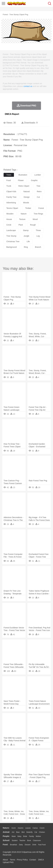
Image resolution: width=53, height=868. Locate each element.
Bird (23, 832)
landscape (11, 230)
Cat (36, 832)
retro (39, 191)
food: (5, 845)
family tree (11, 197)
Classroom (37, 841)
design (27, 197)
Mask (14, 836)
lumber (38, 175)
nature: (6, 828)
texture (22, 219)
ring (26, 247)
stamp (26, 230)
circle (9, 225)
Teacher (22, 841)
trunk (9, 186)
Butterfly (30, 832)
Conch (42, 828)
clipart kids (11, 191)
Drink (34, 845)
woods (26, 203)
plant (21, 225)
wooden (10, 214)
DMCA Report (12, 114)
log (38, 236)
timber (28, 208)
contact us (28, 86)
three (38, 230)
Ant (13, 832)
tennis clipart (12, 208)
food (9, 180)
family (31, 836)
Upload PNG (8, 862)
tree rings (38, 214)
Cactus (35, 828)
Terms (13, 860)
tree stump (11, 236)
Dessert (28, 845)
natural (27, 191)
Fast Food (42, 845)
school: (6, 840)
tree (38, 186)
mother (38, 836)
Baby (19, 836)
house (9, 219)
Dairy (21, 845)
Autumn (20, 828)
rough (33, 225)
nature (24, 214)
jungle (26, 236)
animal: (6, 832)
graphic (34, 180)
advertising (11, 203)
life (28, 241)
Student (15, 841)
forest (41, 208)
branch (38, 247)
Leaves (28, 828)
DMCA (41, 860)
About (5, 860)
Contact (33, 860)
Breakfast (14, 845)
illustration (23, 175)
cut (38, 197)
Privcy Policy (22, 860)
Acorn (14, 828)
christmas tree (13, 241)
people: (6, 836)
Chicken (42, 832)
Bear (18, 832)
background (12, 247)
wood (35, 219)
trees (9, 175)
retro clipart (24, 186)
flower (21, 180)
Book (29, 841)
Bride (25, 836)
